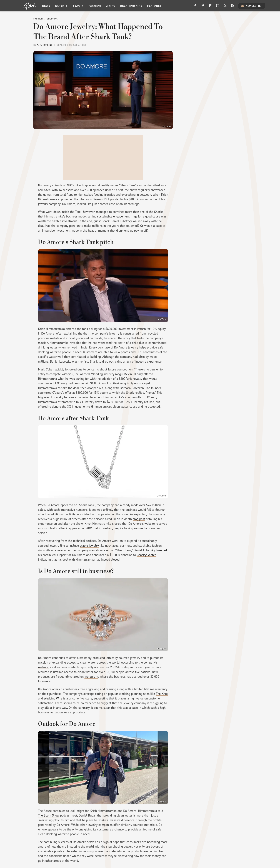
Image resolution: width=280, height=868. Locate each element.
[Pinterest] (203, 7)
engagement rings (125, 216)
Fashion (95, 6)
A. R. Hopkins (45, 45)
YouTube (167, 127)
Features (154, 6)
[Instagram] (218, 7)
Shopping (52, 19)
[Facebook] (195, 7)
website (43, 667)
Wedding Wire (53, 698)
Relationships (131, 6)
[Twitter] (225, 7)
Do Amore (162, 496)
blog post (139, 519)
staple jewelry (89, 546)
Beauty (78, 6)
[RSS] (233, 7)
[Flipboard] (210, 7)
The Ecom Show (49, 815)
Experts (61, 6)
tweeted (161, 550)
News (46, 6)
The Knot (162, 694)
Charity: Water (146, 555)
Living (111, 6)
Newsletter (252, 6)
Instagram (162, 648)
